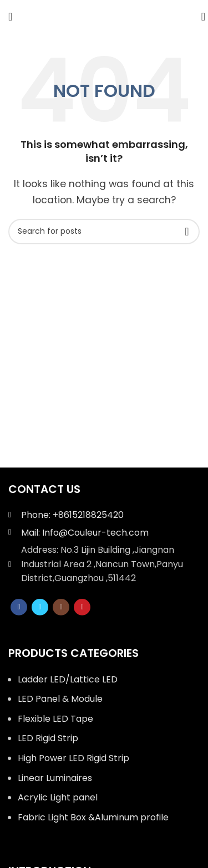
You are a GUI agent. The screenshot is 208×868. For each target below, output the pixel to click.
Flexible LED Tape (55, 719)
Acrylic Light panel (58, 797)
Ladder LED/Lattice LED (68, 679)
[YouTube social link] (82, 607)
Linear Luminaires (55, 778)
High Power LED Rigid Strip (73, 758)
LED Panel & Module (60, 699)
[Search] (200, 17)
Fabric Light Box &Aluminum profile (93, 817)
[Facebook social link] (19, 607)
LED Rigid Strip (48, 738)
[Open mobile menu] (10, 17)
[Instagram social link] (61, 607)
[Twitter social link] (40, 607)
